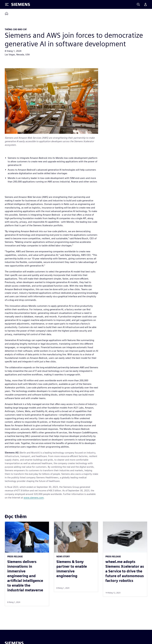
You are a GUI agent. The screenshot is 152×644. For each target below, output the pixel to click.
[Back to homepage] (7, 14)
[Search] (138, 4)
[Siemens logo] (21, 4)
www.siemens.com (34, 498)
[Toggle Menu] (7, 4)
